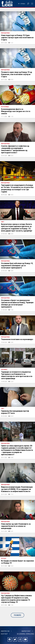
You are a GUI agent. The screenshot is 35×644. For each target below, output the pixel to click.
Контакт (4, 634)
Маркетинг (26, 631)
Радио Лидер (7, 4)
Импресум (5, 631)
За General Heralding (25, 634)
